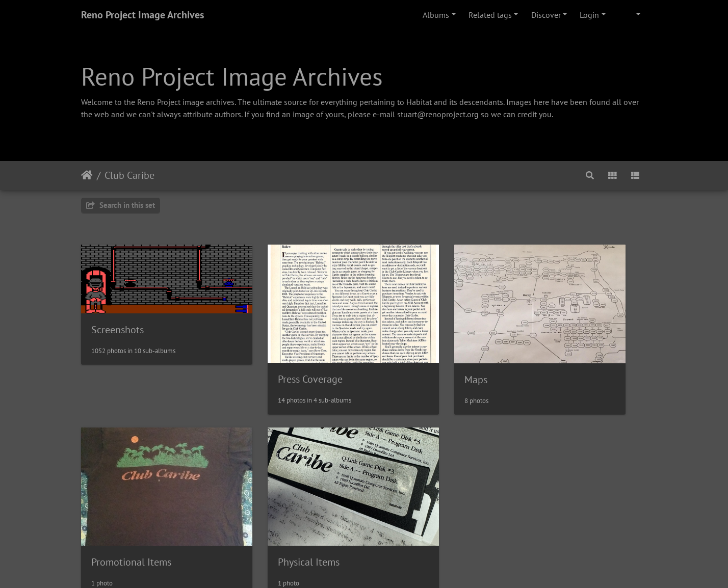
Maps (393, 351)
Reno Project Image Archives (142, 15)
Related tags (490, 15)
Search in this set (121, 205)
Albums (436, 15)
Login (589, 15)
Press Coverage (269, 351)
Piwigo (385, 567)
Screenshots (118, 313)
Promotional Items (567, 351)
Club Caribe (129, 175)
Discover (546, 15)
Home (87, 175)
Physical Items (122, 505)
